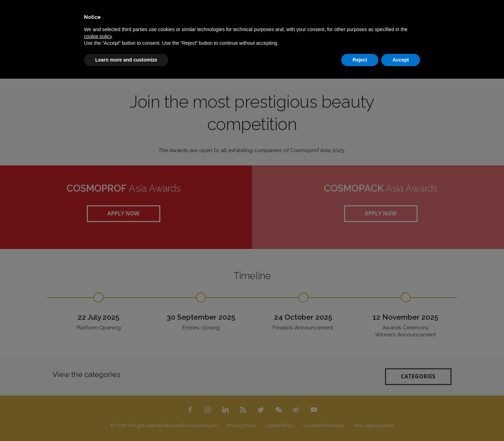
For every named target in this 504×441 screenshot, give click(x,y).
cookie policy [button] (98, 36)
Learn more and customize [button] (126, 60)
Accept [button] (401, 60)
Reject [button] (360, 60)
